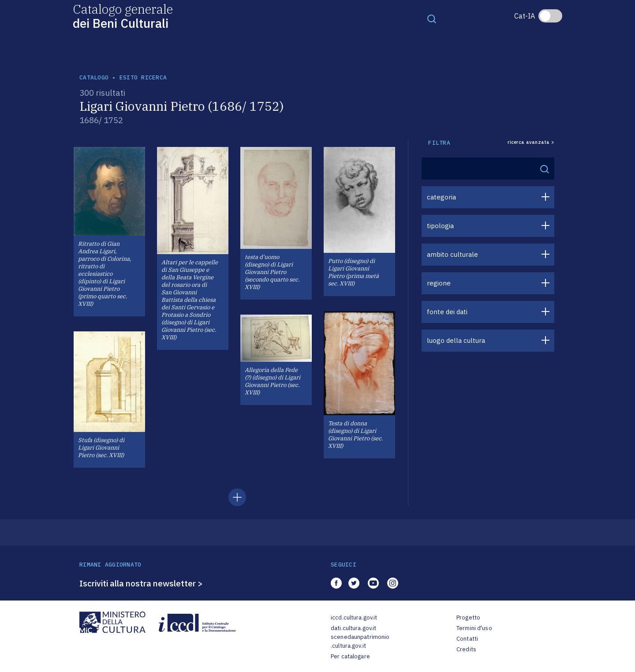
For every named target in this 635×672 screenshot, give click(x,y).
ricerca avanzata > (531, 142)
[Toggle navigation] (432, 19)
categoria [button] (441, 197)
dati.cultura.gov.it (353, 628)
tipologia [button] (440, 226)
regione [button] (439, 283)
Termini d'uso (474, 628)
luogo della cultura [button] (456, 340)
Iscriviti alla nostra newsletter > (141, 583)
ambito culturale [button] (452, 254)
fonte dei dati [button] (447, 312)
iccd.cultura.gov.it (354, 618)
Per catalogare (350, 656)
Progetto (468, 618)
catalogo (94, 77)
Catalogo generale (123, 16)
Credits (466, 649)
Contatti (467, 639)
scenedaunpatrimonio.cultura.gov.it (360, 641)
